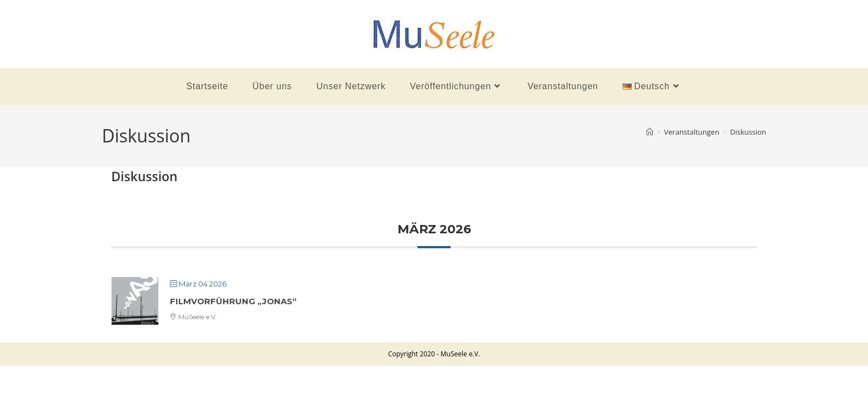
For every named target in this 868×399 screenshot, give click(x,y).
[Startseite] (650, 132)
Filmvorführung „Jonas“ (233, 301)
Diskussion (748, 132)
